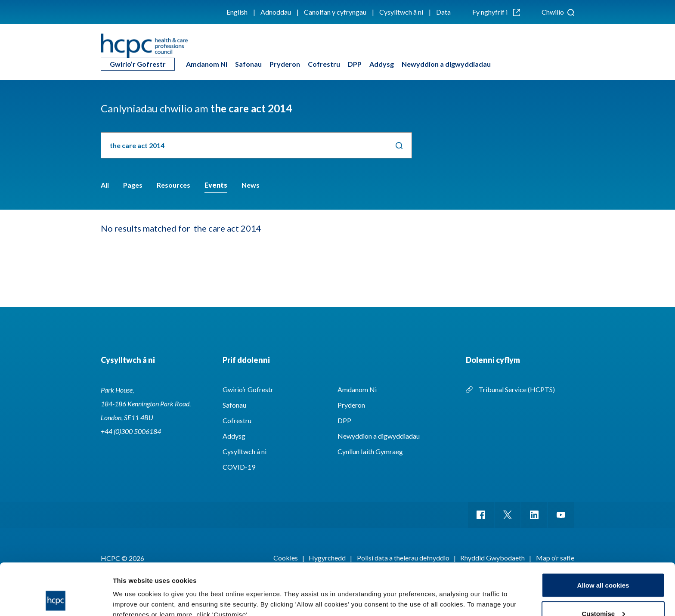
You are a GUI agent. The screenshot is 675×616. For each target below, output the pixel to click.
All (105, 185)
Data (443, 12)
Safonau (248, 64)
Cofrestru (324, 64)
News (251, 185)
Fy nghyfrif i (496, 12)
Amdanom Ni (207, 64)
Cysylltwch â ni (401, 12)
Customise (603, 565)
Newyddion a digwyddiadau (446, 64)
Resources (173, 185)
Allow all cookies (603, 537)
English (237, 12)
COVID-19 (239, 467)
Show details (133, 590)
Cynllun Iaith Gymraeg (370, 451)
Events (216, 185)
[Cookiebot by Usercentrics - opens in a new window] (56, 599)
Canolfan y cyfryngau (335, 12)
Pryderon (285, 64)
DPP (355, 64)
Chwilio (558, 12)
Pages (133, 185)
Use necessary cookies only (603, 593)
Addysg (382, 64)
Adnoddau (276, 12)
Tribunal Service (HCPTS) (517, 389)
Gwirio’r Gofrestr (138, 64)
